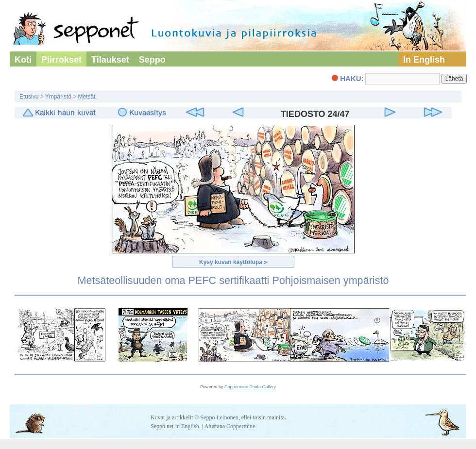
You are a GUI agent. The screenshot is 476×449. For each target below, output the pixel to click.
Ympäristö (58, 97)
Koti (23, 60)
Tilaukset (110, 60)
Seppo (152, 60)
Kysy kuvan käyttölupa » (233, 262)
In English (424, 60)
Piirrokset (61, 60)
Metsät (87, 97)
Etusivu (29, 97)
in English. (188, 426)
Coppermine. (241, 426)
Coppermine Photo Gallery (250, 387)
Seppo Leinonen (219, 417)
